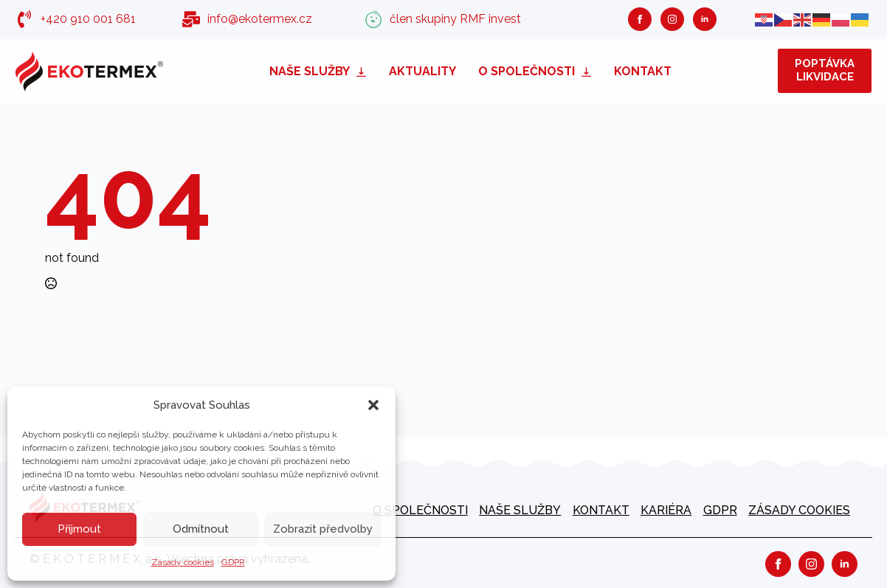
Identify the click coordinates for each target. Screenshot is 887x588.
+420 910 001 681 (88, 19)
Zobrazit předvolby (323, 529)
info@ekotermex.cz (260, 19)
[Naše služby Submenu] (364, 71)
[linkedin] (705, 19)
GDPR (233, 562)
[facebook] (640, 19)
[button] (373, 405)
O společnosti (527, 71)
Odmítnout (201, 529)
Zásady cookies (183, 562)
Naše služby (310, 71)
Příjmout (79, 529)
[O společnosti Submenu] (589, 71)
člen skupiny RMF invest (455, 19)
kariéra (666, 510)
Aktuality (422, 71)
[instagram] (672, 19)
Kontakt (643, 71)
